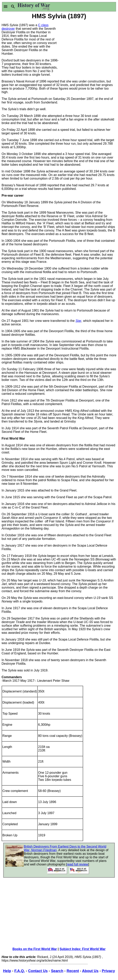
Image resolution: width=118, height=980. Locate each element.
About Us (90, 971)
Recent (73, 971)
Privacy (108, 971)
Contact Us (38, 971)
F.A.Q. (20, 971)
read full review (78, 864)
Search (57, 971)
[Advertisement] (88, 45)
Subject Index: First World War (83, 949)
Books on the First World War (35, 949)
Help (7, 971)
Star (78, 321)
